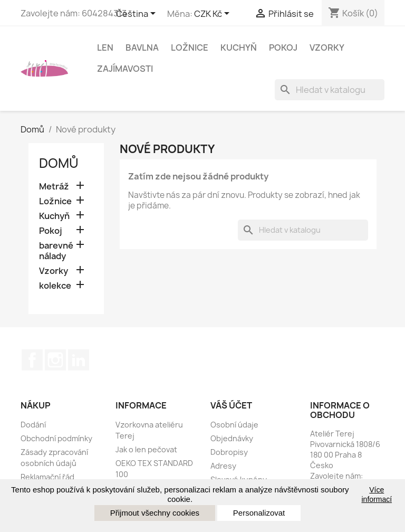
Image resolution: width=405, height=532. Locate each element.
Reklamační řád (47, 477)
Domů (59, 163)
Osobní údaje (234, 425)
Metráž (54, 187)
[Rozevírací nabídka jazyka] (138, 14)
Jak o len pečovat (146, 449)
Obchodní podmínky (56, 438)
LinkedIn (79, 360)
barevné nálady (56, 251)
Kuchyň (239, 47)
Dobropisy (229, 452)
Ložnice (190, 47)
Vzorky (327, 47)
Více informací (377, 495)
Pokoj (283, 47)
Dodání (33, 425)
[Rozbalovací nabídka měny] (214, 14)
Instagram (55, 360)
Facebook (32, 360)
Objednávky (232, 438)
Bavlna (142, 47)
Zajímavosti (125, 69)
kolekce (55, 286)
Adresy (223, 466)
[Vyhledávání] (330, 90)
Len (105, 47)
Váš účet (231, 405)
